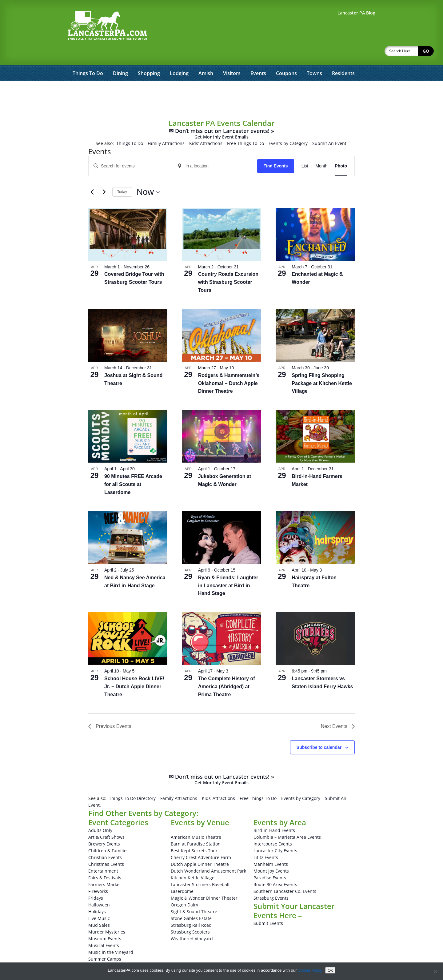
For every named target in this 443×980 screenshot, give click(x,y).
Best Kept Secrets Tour (194, 835)
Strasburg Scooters (190, 916)
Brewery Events (104, 828)
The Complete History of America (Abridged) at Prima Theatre (227, 671)
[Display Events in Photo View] (341, 150)
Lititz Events (266, 841)
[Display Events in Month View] (321, 150)
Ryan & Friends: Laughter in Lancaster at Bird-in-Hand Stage (228, 570)
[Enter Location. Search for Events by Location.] (215, 150)
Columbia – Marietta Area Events (287, 821)
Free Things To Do (245, 127)
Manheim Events (271, 848)
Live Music (99, 902)
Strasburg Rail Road (191, 909)
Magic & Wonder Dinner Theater (204, 882)
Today (122, 176)
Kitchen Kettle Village (193, 862)
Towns (314, 57)
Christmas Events (106, 848)
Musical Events (104, 929)
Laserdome (182, 875)
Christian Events (105, 841)
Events (258, 57)
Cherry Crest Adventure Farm (201, 841)
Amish (206, 57)
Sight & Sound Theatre (194, 896)
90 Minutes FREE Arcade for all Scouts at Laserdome (133, 468)
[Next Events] (104, 176)
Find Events (275, 150)
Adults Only (100, 814)
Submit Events (268, 907)
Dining (120, 57)
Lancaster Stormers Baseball (200, 868)
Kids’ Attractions (206, 127)
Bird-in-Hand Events (274, 814)
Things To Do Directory (132, 782)
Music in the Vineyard (111, 936)
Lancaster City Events (275, 835)
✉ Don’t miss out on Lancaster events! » (221, 118)
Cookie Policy (310, 970)
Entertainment (103, 855)
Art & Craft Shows (106, 821)
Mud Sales (99, 909)
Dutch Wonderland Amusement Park (208, 855)
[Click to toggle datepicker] (148, 176)
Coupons (286, 57)
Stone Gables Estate (191, 902)
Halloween (99, 889)
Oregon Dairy (184, 889)
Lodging (179, 57)
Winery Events (103, 956)
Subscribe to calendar (319, 731)
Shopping (149, 57)
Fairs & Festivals (105, 862)
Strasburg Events (271, 882)
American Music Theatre (196, 821)
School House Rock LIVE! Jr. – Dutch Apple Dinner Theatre (134, 671)
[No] (435, 971)
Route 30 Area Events (275, 868)
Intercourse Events (273, 828)
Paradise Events (270, 862)
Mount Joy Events (271, 855)
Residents (343, 57)
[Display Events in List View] (305, 150)
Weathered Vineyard (192, 923)
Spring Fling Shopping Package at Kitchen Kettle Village (322, 367)
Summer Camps (105, 943)
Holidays (97, 896)
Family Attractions (166, 127)
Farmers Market (105, 868)
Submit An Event (329, 127)
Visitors (232, 57)
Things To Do (88, 57)
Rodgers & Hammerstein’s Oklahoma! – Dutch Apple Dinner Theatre (229, 367)
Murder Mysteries (107, 916)
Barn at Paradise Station (196, 828)
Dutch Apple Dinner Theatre (200, 848)
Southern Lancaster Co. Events (285, 875)
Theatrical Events (106, 950)
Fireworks (98, 875)
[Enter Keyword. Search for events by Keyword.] (131, 150)
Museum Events (105, 923)
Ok (330, 970)
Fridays (96, 882)
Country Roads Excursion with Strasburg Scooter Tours (228, 266)
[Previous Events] (92, 176)
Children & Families (108, 835)
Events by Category (288, 127)
